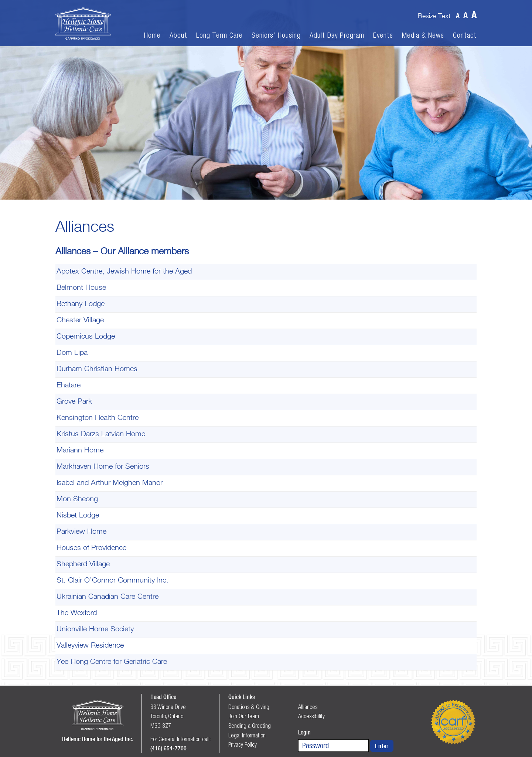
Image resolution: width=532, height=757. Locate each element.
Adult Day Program (337, 35)
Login (304, 732)
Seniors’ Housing (276, 35)
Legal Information (247, 735)
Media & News (423, 35)
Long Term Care (219, 35)
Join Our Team (244, 716)
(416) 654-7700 (168, 748)
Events (383, 35)
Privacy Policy (243, 744)
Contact (465, 35)
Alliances (308, 707)
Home (152, 35)
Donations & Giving (249, 707)
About (178, 35)
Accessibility (311, 716)
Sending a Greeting (250, 726)
